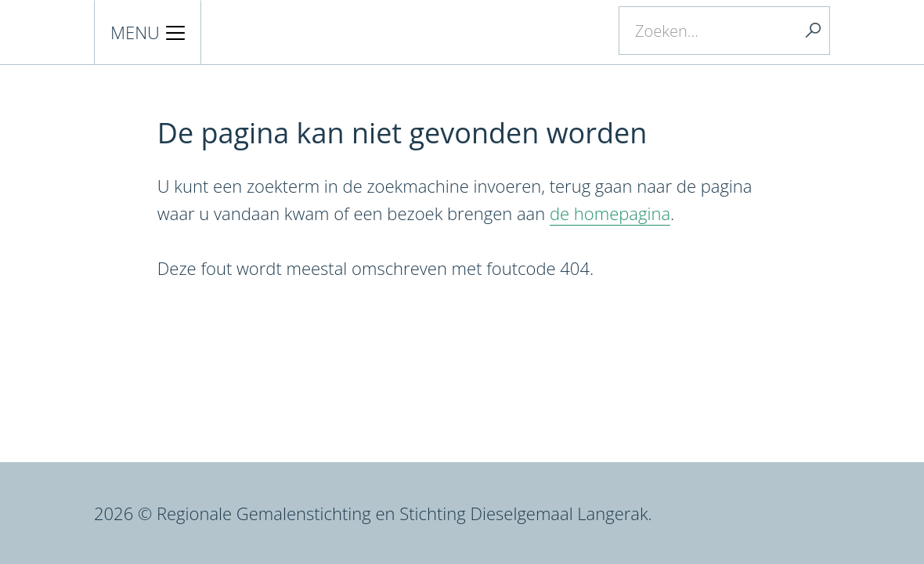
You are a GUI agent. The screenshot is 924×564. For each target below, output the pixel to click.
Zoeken (813, 31)
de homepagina (610, 213)
